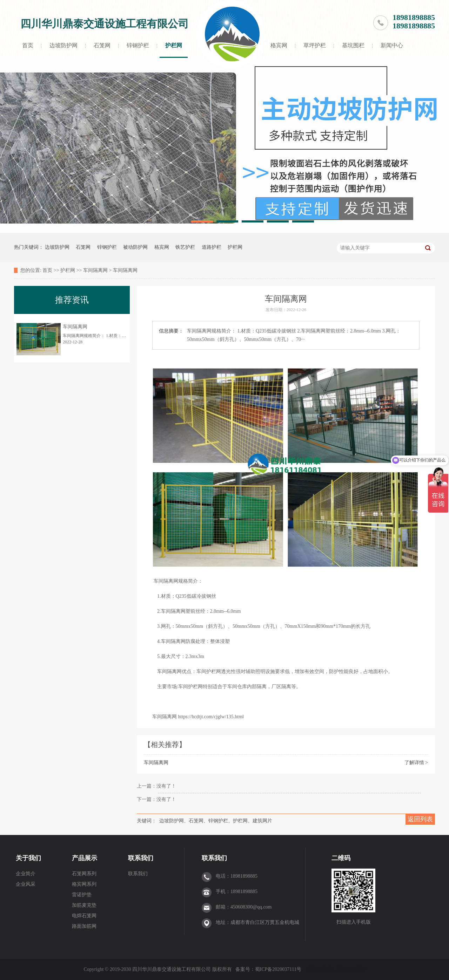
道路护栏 (212, 247)
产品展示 (85, 858)
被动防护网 (135, 247)
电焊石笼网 (84, 916)
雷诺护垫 (82, 895)
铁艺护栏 (185, 247)
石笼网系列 (84, 874)
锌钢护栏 (138, 45)
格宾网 (279, 45)
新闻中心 (392, 45)
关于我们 (28, 858)
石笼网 (102, 45)
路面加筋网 (84, 926)
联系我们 (141, 858)
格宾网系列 (84, 884)
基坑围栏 (353, 45)
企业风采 (26, 884)
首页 (28, 45)
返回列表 (420, 819)
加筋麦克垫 (84, 905)
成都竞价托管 (351, 969)
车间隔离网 (95, 270)
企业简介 (26, 874)
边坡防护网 (63, 45)
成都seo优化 (319, 969)
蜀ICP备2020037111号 (279, 969)
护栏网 (174, 45)
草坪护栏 (315, 45)
